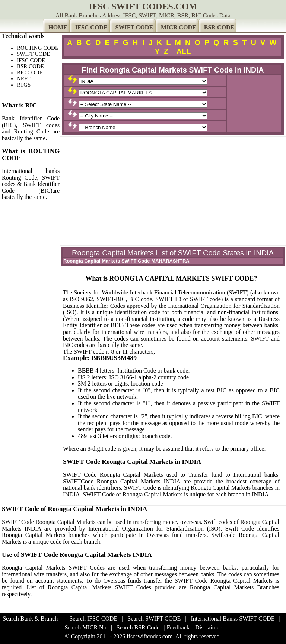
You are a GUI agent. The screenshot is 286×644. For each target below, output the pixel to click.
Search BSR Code (138, 627)
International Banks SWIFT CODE (233, 619)
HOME (58, 27)
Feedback (178, 627)
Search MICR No (86, 627)
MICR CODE (179, 27)
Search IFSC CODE (93, 619)
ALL (184, 51)
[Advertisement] (173, 191)
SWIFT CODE (134, 27)
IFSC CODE (91, 27)
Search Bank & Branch (30, 619)
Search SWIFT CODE (154, 619)
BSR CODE (219, 27)
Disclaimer (208, 627)
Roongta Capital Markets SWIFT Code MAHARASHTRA (126, 261)
